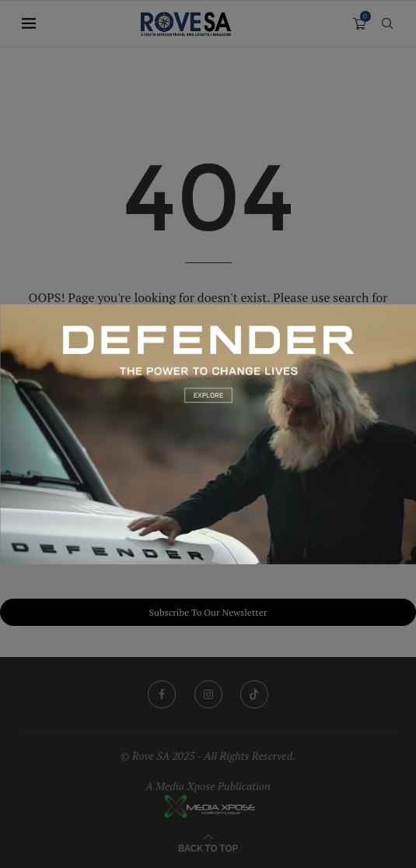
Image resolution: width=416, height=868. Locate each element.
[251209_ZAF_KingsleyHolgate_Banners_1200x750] (208, 311)
